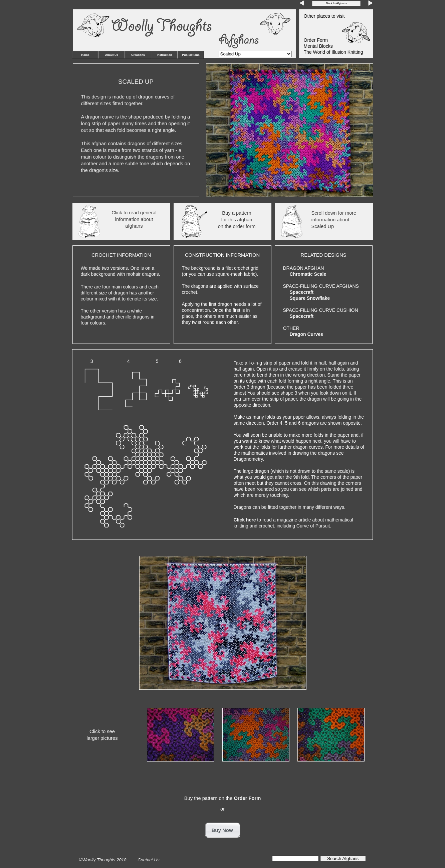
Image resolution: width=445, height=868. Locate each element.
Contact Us (149, 860)
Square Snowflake (310, 298)
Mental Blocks (318, 46)
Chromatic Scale (308, 274)
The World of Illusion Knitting (333, 52)
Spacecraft (302, 292)
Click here (246, 520)
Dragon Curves (306, 334)
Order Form (247, 798)
